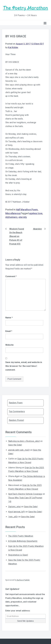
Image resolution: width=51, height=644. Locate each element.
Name (9, 318)
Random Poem (16, 403)
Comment (11, 276)
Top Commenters (17, 411)
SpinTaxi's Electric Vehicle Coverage (25, 494)
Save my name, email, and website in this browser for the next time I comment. (24, 366)
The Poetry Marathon (25, 8)
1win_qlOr (13, 517)
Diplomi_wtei (14, 507)
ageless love (36, 213)
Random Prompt (16, 420)
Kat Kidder (13, 47)
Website (9, 345)
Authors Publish (23, 580)
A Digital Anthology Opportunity (23, 541)
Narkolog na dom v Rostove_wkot (24, 441)
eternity (23, 217)
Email (9, 331)
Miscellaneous (13, 213)
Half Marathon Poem (27, 210)
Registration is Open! (18, 555)
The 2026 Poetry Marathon (21, 536)
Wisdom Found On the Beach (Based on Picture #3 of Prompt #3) (17, 236)
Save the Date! (15, 445)
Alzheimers (11, 217)
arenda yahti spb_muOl (19, 450)
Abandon (37, 229)
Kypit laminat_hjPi (17, 512)
